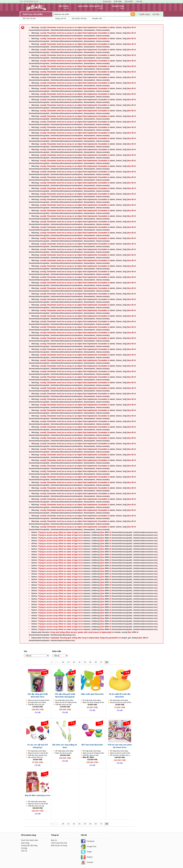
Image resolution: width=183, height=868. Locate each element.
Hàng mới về (61, 18)
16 (96, 662)
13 (79, 662)
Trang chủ (107, 1)
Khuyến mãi (97, 18)
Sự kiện (156, 14)
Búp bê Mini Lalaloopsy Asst (37, 795)
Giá (25, 651)
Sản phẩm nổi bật (79, 18)
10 (63, 662)
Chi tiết (37, 712)
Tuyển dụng (144, 14)
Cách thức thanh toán (30, 840)
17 (101, 662)
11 (68, 662)
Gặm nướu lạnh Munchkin (92, 694)
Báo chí (54, 840)
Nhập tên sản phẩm (62, 14)
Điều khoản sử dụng (59, 846)
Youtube (90, 862)
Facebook (91, 841)
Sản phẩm (129, 1)
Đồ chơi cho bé (29, 18)
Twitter (89, 852)
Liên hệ (139, 1)
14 (85, 662)
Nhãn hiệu (57, 651)
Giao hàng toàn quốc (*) (90, 6)
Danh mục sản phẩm (33, 14)
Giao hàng (25, 843)
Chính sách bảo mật (59, 843)
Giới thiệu (118, 1)
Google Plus (91, 847)
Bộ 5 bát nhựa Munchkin (92, 745)
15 (90, 662)
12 (74, 662)
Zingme (90, 857)
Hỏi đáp (24, 848)
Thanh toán (118, 6)
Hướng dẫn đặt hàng (29, 846)
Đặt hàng (64, 6)
